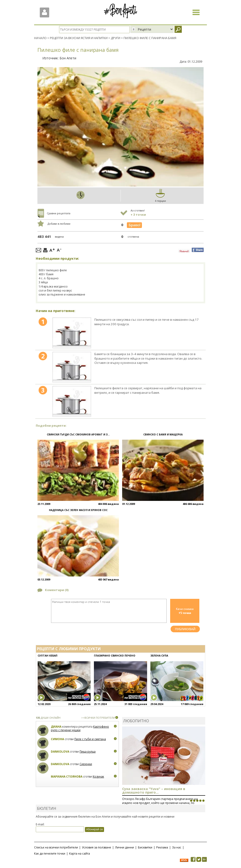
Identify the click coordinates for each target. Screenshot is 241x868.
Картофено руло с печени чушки (80, 728)
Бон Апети (68, 58)
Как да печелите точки (50, 854)
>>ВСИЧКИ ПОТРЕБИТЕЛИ (98, 717)
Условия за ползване (96, 847)
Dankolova (60, 751)
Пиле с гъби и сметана (90, 739)
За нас (177, 847)
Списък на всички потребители (56, 847)
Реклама (162, 847)
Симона (57, 739)
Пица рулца (88, 751)
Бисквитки (145, 847)
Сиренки (86, 764)
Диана (56, 726)
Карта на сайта (80, 854)
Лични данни (125, 847)
